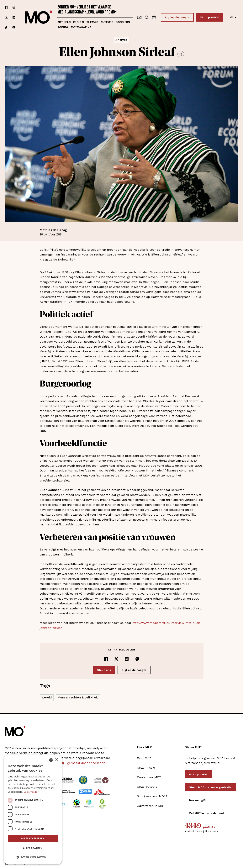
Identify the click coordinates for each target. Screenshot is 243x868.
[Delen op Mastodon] (137, 659)
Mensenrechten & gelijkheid (78, 697)
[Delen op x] (116, 659)
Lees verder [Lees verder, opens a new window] (31, 792)
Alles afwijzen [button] (33, 848)
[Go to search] (147, 17)
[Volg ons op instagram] (14, 7)
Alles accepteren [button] (33, 838)
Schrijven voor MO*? (152, 796)
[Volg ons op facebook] (6, 7)
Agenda (63, 27)
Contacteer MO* (149, 777)
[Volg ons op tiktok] (6, 27)
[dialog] (33, 810)
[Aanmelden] (154, 17)
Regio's (79, 22)
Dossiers (123, 22)
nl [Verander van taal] (233, 17)
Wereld (47, 697)
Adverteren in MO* (151, 806)
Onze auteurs (147, 787)
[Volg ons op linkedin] (14, 17)
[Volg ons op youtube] (14, 27)
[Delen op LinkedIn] (127, 659)
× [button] (56, 760)
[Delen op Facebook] (106, 659)
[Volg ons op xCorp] (6, 17)
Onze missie (146, 768)
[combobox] (51, 760)
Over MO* (144, 758)
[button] (33, 857)
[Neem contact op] (139, 17)
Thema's (92, 22)
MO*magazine (81, 27)
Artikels (64, 22)
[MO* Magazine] (39, 17)
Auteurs (107, 22)
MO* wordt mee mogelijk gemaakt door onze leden (67, 763)
